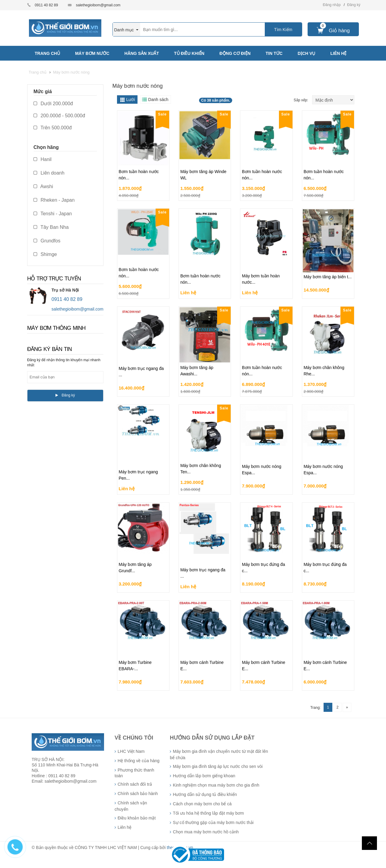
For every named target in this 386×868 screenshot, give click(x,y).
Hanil (43, 159)
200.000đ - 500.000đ (59, 116)
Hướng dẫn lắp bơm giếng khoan (204, 776)
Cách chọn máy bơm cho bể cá (202, 804)
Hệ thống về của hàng (139, 761)
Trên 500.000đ (53, 128)
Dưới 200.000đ (53, 104)
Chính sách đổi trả (135, 784)
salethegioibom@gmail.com (98, 5)
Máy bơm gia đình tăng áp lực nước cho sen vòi (218, 766)
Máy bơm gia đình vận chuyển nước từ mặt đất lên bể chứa (219, 754)
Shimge (45, 254)
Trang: (315, 708)
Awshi (43, 186)
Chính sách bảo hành (138, 794)
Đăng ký (354, 5)
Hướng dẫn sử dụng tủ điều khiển (205, 794)
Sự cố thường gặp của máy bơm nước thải (213, 822)
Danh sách (158, 99)
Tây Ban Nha (51, 227)
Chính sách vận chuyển (131, 806)
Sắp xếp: (301, 100)
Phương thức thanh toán (134, 773)
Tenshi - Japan (53, 214)
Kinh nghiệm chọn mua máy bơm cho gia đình (216, 785)
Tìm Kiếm (283, 30)
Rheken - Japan (54, 200)
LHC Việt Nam (131, 751)
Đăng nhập (332, 5)
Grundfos (47, 241)
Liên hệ (125, 827)
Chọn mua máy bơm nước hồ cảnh (206, 832)
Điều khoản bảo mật (137, 818)
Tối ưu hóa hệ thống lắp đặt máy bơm (208, 813)
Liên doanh (49, 173)
